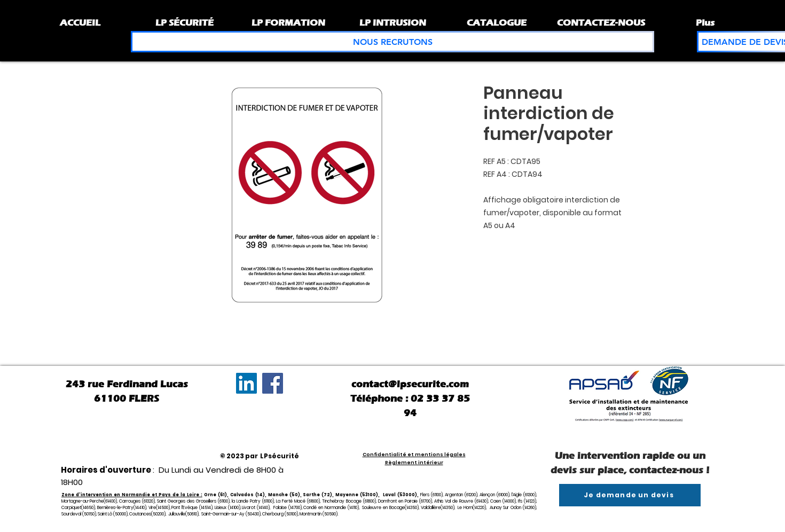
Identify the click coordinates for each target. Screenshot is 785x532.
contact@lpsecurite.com (410, 384)
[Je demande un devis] (630, 495)
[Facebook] (273, 383)
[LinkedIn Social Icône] (246, 383)
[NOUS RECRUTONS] (392, 42)
